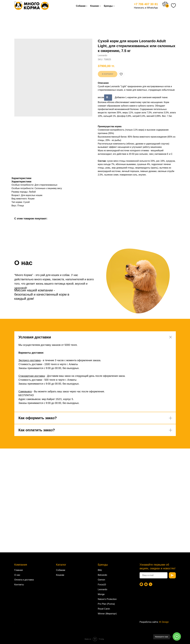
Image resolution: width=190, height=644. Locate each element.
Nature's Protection (107, 599)
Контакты (19, 585)
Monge (101, 594)
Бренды (108, 6)
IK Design (164, 622)
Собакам (81, 6)
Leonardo (103, 589)
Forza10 (102, 585)
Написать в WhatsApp (146, 8)
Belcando (103, 575)
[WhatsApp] (141, 584)
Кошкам (95, 6)
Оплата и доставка (24, 580)
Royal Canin (104, 609)
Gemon (101, 580)
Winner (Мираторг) (107, 614)
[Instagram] (146, 584)
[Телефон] (151, 584)
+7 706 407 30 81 (146, 4)
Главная (19, 570)
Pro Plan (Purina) (106, 604)
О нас (17, 575)
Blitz (100, 570)
